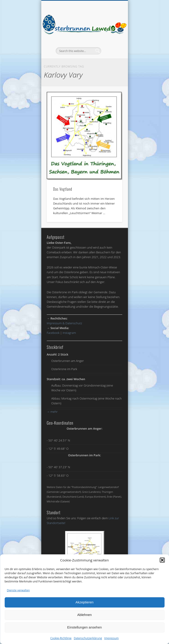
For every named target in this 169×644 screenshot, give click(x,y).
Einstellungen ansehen (85, 627)
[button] (162, 560)
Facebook (53, 333)
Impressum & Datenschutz (64, 323)
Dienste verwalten (18, 590)
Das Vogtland (63, 189)
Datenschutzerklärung (88, 638)
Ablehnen (84, 615)
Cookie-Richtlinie (61, 638)
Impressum (111, 638)
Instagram (69, 333)
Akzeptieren (84, 602)
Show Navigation (111, 41)
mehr (52, 412)
